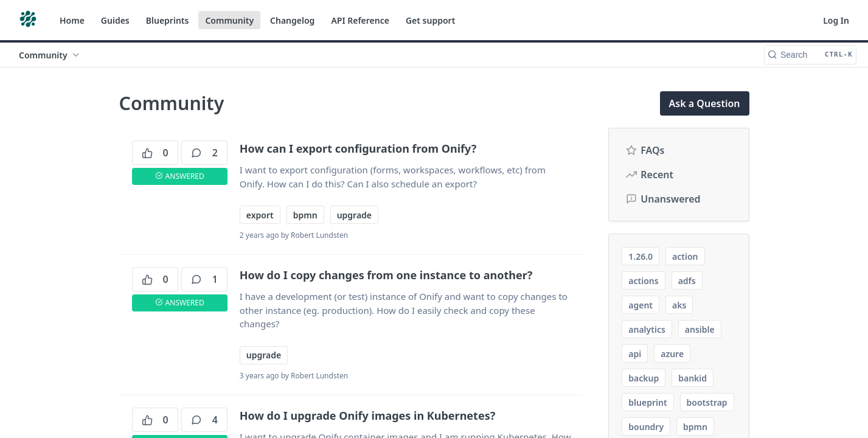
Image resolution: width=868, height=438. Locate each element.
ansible (700, 329)
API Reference (360, 20)
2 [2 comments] (204, 153)
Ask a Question (705, 103)
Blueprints (168, 20)
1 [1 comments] (204, 279)
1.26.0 (641, 256)
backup (644, 378)
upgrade (354, 215)
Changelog (292, 20)
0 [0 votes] (155, 153)
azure (672, 354)
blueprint (648, 402)
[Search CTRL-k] (810, 55)
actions (643, 281)
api (635, 354)
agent (641, 305)
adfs (687, 281)
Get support (430, 20)
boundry (646, 427)
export (260, 215)
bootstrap (707, 402)
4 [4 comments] (204, 420)
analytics (647, 329)
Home (72, 20)
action (685, 256)
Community (229, 20)
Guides (115, 20)
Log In (836, 20)
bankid (693, 378)
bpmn (305, 215)
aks (679, 305)
